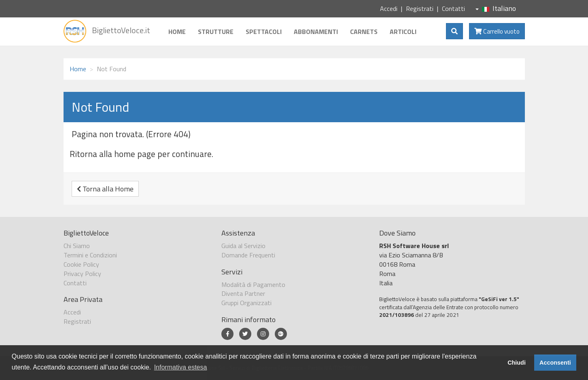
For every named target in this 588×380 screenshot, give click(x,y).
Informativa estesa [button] (181, 367)
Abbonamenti (316, 32)
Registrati (420, 8)
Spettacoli (264, 32)
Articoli (403, 32)
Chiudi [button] (517, 363)
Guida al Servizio (243, 246)
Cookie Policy (81, 264)
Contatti (453, 8)
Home (177, 32)
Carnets (364, 32)
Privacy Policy (82, 274)
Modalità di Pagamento (253, 284)
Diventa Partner (243, 293)
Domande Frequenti (248, 255)
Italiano (496, 8)
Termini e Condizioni (90, 255)
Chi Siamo (77, 246)
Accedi (389, 8)
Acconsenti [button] (555, 363)
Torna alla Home (105, 189)
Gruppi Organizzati (246, 303)
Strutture (216, 32)
